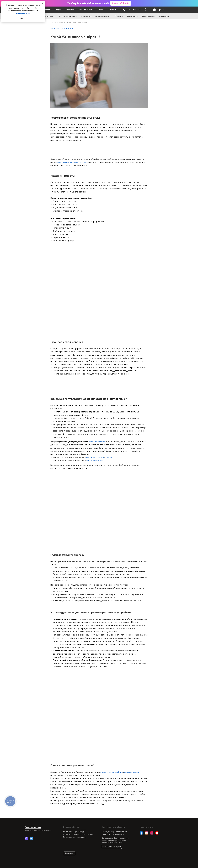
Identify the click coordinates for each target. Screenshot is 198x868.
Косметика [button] (132, 16)
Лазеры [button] (118, 16)
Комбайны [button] (49, 16)
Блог (61, 22)
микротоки (106, 772)
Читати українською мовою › (63, 28)
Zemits (53, 22)
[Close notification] (43, 3)
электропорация (133, 772)
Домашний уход (149, 16)
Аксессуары (164, 16)
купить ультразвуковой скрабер (73, 162)
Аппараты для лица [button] (67, 16)
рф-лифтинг (118, 772)
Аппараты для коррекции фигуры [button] (95, 16)
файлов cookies (23, 13)
